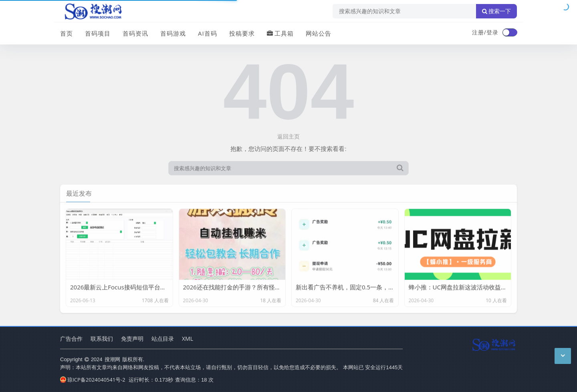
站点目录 (163, 339)
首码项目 (98, 33)
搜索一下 (496, 11)
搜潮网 (112, 359)
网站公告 (319, 33)
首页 (67, 33)
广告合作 (71, 339)
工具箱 (280, 33)
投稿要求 (242, 33)
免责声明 (132, 339)
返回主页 (288, 136)
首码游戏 (173, 33)
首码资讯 (135, 33)
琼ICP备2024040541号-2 (93, 380)
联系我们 (102, 339)
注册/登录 (485, 32)
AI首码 (208, 33)
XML (188, 339)
